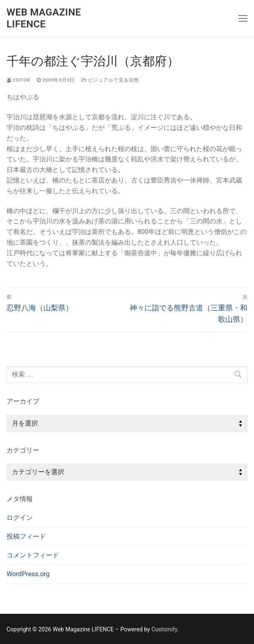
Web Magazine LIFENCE (44, 18)
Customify (164, 629)
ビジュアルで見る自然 (110, 80)
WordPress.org (28, 574)
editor (18, 80)
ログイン (20, 518)
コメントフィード (33, 555)
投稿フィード (26, 536)
